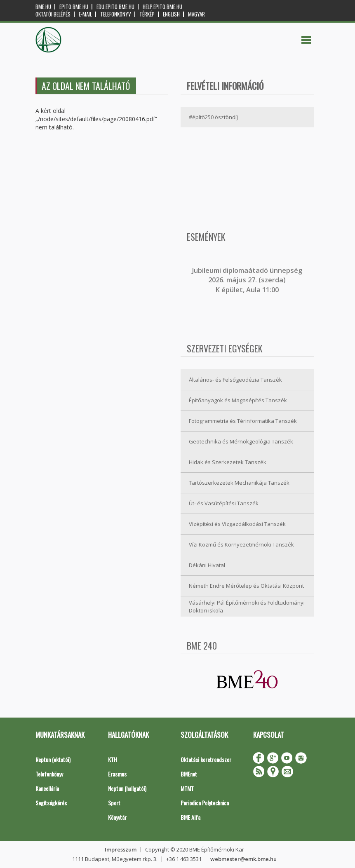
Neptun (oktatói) (53, 759)
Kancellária (47, 788)
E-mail (85, 14)
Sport (114, 803)
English (171, 14)
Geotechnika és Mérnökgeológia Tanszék (241, 441)
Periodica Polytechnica (205, 803)
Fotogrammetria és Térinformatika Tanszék (243, 421)
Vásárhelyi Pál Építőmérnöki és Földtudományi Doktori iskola (247, 606)
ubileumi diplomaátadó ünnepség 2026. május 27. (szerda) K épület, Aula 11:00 (248, 280)
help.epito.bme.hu (162, 7)
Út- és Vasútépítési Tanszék (224, 503)
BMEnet (189, 774)
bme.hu (43, 7)
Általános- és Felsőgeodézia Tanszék (235, 380)
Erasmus (117, 774)
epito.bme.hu (74, 7)
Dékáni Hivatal (207, 565)
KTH (113, 759)
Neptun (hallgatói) (127, 788)
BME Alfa (190, 817)
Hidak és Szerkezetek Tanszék (228, 462)
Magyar (196, 14)
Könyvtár (117, 817)
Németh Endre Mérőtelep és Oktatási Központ (246, 586)
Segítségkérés (51, 803)
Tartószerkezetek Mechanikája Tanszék (239, 483)
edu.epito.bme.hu (115, 7)
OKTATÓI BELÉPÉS (53, 14)
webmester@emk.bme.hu (243, 859)
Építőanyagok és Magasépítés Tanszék (238, 400)
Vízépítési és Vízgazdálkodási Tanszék (237, 524)
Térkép (147, 14)
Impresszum (121, 849)
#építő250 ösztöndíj (213, 117)
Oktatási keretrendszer (206, 759)
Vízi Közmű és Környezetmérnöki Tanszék (241, 544)
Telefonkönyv (116, 14)
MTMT (187, 788)
